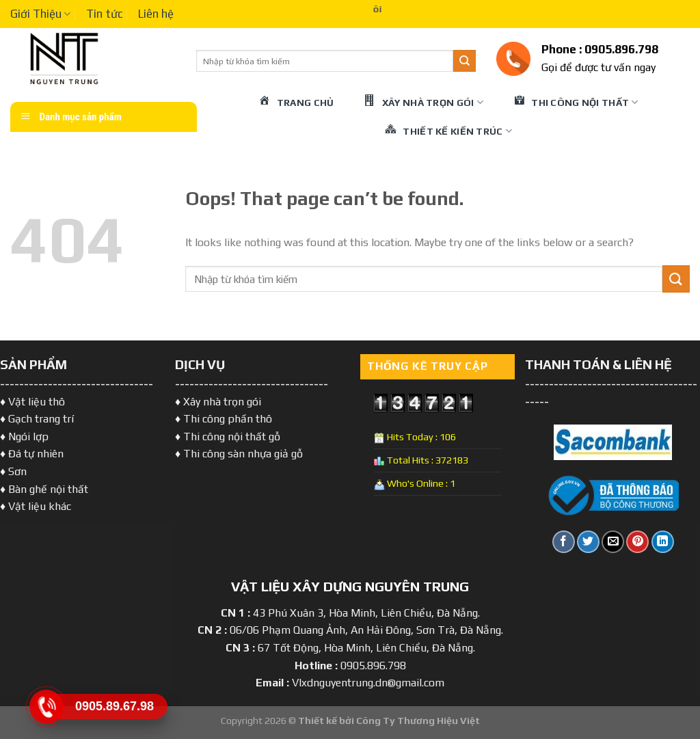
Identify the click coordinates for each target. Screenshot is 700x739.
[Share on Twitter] (588, 542)
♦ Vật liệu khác (36, 506)
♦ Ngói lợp (24, 436)
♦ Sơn (13, 471)
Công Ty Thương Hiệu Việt (418, 721)
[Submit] (464, 61)
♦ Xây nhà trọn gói (218, 402)
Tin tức (105, 14)
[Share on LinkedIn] (663, 542)
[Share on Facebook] (564, 542)
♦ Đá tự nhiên (32, 454)
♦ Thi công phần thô (224, 419)
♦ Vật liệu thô (32, 402)
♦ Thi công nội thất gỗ (228, 436)
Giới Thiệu (40, 14)
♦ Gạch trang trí (37, 419)
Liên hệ (156, 14)
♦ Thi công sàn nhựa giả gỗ (239, 454)
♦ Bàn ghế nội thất (44, 489)
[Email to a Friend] (613, 542)
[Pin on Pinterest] (637, 542)
